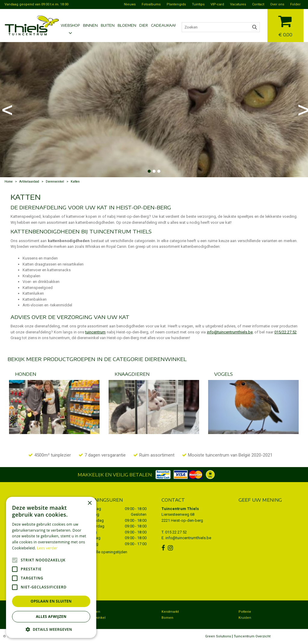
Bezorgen (92, 612)
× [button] (89, 503)
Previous (6, 110)
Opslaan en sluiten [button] (51, 601)
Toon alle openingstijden (106, 552)
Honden (26, 374)
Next (302, 110)
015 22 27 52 (176, 532)
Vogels (223, 374)
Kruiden (245, 618)
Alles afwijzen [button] (51, 617)
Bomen (167, 618)
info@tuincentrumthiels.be (230, 332)
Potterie (245, 612)
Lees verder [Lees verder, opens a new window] (47, 548)
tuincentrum (95, 332)
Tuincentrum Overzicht (252, 636)
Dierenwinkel (95, 618)
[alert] (51, 567)
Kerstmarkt (170, 612)
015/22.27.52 (285, 332)
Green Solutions (218, 636)
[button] (51, 629)
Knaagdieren (132, 374)
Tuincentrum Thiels (180, 509)
